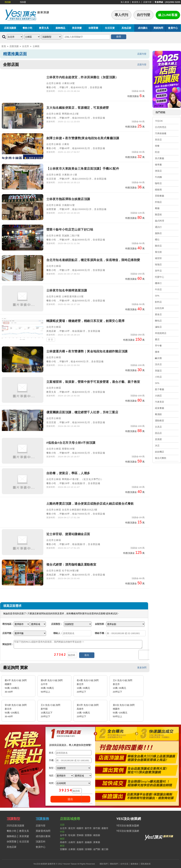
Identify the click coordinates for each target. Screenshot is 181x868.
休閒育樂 (93, 28)
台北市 (26, 46)
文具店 (158, 427)
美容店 (158, 140)
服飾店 (158, 233)
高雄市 (63, 842)
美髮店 (158, 371)
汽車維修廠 (161, 133)
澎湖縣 (88, 849)
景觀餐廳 (159, 196)
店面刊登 (147, 2)
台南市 (72, 842)
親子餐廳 (159, 389)
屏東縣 (97, 842)
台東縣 (72, 849)
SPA (157, 296)
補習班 (158, 258)
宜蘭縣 (63, 849)
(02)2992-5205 (173, 2)
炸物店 (158, 202)
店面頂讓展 (10, 28)
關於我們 (104, 864)
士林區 (36, 46)
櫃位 (157, 239)
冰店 (157, 445)
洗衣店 (158, 364)
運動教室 (159, 421)
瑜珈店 (158, 264)
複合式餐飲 (161, 458)
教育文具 (44, 28)
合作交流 (124, 864)
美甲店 (158, 271)
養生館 (158, 252)
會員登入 (136, 2)
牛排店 (158, 289)
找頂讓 (8, 2)
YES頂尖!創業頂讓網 (128, 831)
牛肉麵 (158, 177)
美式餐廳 (159, 158)
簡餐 (157, 146)
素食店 (158, 314)
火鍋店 (158, 396)
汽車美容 (159, 402)
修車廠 (158, 165)
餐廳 (157, 208)
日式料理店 (161, 127)
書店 (157, 339)
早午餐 (158, 346)
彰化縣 (72, 835)
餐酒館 (158, 414)
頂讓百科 (41, 842)
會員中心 (173, 28)
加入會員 (125, 2)
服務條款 (134, 864)
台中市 (63, 835)
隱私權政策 (146, 864)
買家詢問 (158, 28)
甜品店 (158, 433)
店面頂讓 (14, 46)
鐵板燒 (158, 190)
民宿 (157, 152)
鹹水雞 (158, 358)
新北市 (72, 828)
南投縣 (97, 835)
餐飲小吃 (27, 28)
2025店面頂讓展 (16, 826)
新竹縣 (97, 828)
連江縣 (105, 849)
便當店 (158, 171)
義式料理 (159, 221)
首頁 (4, 46)
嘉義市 (80, 842)
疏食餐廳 (159, 408)
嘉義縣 (88, 842)
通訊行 (158, 227)
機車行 (158, 283)
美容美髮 (77, 28)
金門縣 (97, 849)
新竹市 (88, 828)
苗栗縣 (88, 835)
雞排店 (158, 246)
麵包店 (158, 321)
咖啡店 (158, 183)
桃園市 (80, 828)
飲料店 (158, 302)
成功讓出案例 (43, 836)
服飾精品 (60, 28)
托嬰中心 (159, 277)
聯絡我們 (114, 864)
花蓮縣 (80, 849)
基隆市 (105, 828)
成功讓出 (143, 28)
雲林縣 (80, 835)
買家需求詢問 (43, 831)
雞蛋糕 (158, 214)
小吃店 (158, 377)
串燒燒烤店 (161, 333)
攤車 (157, 352)
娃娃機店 (159, 452)
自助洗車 (159, 308)
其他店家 (126, 28)
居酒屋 (158, 439)
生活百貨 (110, 28)
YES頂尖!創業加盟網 (128, 826)
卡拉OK (159, 121)
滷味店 (158, 327)
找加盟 (23, 2)
